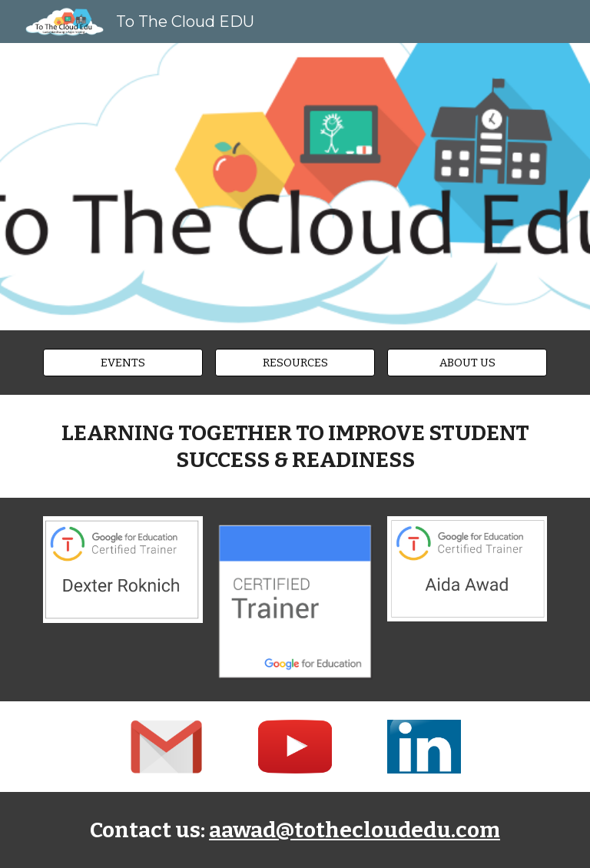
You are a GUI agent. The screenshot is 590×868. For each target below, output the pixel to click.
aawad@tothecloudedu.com (355, 830)
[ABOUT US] (467, 362)
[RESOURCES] (295, 362)
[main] (295, 446)
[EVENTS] (123, 362)
